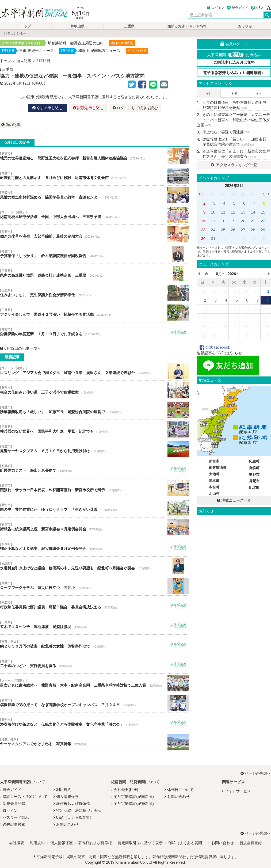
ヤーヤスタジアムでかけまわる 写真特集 (94, 742)
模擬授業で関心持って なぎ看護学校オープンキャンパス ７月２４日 (94, 703)
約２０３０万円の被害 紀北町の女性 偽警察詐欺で (94, 644)
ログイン (216, 8)
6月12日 (43, 61)
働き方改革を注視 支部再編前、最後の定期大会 (94, 234)
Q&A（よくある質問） (75, 817)
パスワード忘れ (16, 817)
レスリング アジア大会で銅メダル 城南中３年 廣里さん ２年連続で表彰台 (94, 371)
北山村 (214, 494)
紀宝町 (254, 461)
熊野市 (254, 475)
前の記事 (11, 125)
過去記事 (24, 61)
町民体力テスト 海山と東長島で (94, 469)
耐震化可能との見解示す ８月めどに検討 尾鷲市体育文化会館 (94, 176)
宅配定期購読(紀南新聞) (134, 797)
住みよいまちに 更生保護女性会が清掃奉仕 (94, 293)
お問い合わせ (67, 824)
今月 (259, 93)
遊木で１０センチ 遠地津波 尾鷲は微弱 (94, 625)
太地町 (214, 474)
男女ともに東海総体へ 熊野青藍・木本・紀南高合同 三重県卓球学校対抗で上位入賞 (94, 683)
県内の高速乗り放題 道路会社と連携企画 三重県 (94, 273)
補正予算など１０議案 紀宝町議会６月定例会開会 (94, 547)
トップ (26, 26)
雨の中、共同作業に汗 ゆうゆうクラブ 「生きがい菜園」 (94, 508)
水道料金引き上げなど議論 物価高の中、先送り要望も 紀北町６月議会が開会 (94, 566)
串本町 (214, 481)
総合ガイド (237, 8)
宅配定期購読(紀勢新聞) (134, 804)
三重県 (129, 26)
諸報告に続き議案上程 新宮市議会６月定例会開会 (94, 527)
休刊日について (180, 790)
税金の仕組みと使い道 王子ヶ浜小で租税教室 (94, 390)
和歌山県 (78, 26)
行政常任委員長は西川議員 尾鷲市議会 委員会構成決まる (94, 605)
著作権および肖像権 (73, 804)
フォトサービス (238, 791)
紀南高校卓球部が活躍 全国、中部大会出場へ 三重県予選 (94, 215)
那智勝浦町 (218, 467)
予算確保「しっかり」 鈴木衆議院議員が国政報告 (94, 254)
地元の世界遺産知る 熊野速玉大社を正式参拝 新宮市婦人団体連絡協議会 (94, 156)
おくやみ (245, 26)
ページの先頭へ (256, 773)
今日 (209, 93)
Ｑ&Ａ (257, 8)
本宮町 (214, 487)
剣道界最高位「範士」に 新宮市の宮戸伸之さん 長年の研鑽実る (236, 154)
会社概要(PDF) (126, 790)
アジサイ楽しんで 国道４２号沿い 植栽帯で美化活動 (94, 313)
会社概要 (17, 843)
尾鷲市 (254, 481)
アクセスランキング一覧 (234, 165)
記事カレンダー (15, 33)
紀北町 (254, 487)
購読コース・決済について (25, 797)
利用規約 (64, 790)
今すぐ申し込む (47, 108)
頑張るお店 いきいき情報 (187, 26)
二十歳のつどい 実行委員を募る (94, 664)
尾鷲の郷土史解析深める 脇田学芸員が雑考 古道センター (94, 195)
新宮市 (214, 461)
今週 (234, 93)
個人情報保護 (67, 797)
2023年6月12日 (17, 83)
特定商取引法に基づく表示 (79, 810)
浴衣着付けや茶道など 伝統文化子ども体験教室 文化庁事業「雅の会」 (94, 722)
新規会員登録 (14, 804)
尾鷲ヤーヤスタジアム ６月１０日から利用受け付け (94, 449)
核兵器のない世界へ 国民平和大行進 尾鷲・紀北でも (94, 429)
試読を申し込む (88, 108)
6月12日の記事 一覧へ (21, 348)
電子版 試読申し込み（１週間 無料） (234, 73)
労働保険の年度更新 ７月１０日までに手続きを (94, 332)
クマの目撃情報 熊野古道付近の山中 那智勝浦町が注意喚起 (236, 105)
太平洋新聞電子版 (30, 13)
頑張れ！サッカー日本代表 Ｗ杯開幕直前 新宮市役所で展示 (94, 488)
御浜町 (254, 468)
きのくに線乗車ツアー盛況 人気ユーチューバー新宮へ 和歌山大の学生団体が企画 (233, 120)
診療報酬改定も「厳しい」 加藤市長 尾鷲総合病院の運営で (94, 410)
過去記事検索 (14, 824)
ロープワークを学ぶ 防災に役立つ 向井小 (94, 586)
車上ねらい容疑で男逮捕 (226, 132)
